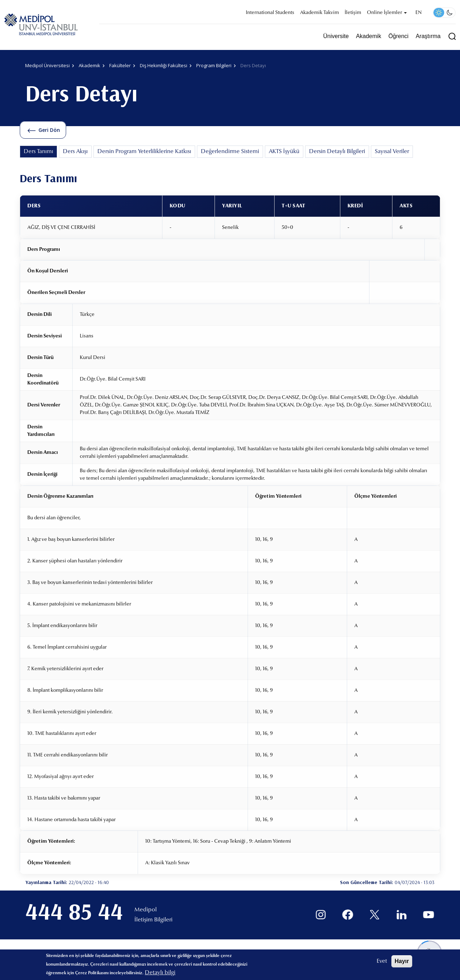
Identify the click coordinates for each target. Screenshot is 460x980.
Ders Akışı (75, 152)
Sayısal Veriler (392, 152)
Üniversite (336, 36)
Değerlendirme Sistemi (230, 152)
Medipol (146, 910)
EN (418, 13)
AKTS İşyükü (284, 152)
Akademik (368, 36)
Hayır (402, 961)
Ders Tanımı (38, 152)
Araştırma (428, 36)
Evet (382, 961)
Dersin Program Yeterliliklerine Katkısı (144, 152)
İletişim (353, 13)
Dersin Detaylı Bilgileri (337, 152)
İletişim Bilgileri (153, 920)
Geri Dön (49, 130)
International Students (270, 13)
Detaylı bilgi (160, 973)
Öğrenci (399, 36)
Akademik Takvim (319, 13)
